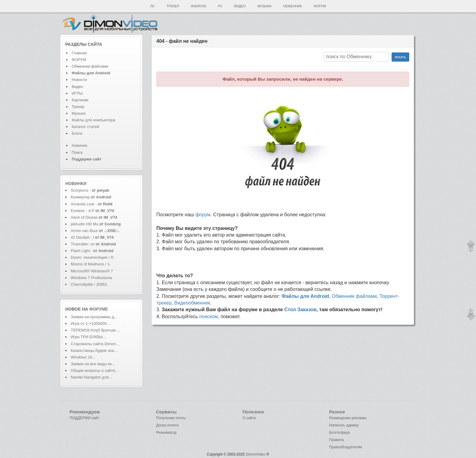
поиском (209, 317)
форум (203, 215)
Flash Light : (82, 251)
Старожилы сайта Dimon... (95, 344)
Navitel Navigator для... (91, 377)
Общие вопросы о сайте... (95, 370)
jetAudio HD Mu (85, 224)
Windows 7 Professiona (91, 278)
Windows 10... (83, 357)
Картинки (80, 100)
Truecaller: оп (83, 244)
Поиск (77, 152)
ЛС (153, 6)
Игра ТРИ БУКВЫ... (88, 337)
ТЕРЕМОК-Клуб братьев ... (95, 330)
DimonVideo (255, 454)
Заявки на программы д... (94, 317)
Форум (320, 6)
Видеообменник (192, 303)
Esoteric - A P (83, 211)
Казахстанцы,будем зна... (94, 350)
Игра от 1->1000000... (90, 323)
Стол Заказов (300, 310)
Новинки (79, 145)
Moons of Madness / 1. (91, 264)
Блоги (77, 133)
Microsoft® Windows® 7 (92, 271)
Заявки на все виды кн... (93, 364)
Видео (240, 6)
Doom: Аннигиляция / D (92, 257)
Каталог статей (85, 127)
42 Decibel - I (82, 237)
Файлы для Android (305, 296)
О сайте (249, 418)
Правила (337, 440)
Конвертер (80, 197)
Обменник (292, 6)
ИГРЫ (77, 93)
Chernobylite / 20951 (89, 284)
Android (199, 6)
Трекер (173, 6)
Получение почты (171, 418)
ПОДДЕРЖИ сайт (84, 418)
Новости (79, 80)
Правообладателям (345, 447)
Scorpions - (81, 190)
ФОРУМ (79, 60)
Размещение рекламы (348, 418)
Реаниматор (166, 433)
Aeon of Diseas (84, 217)
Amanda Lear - (84, 204)
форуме (99, 309)
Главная (79, 53)
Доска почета (167, 425)
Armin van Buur (84, 231)
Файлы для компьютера (93, 120)
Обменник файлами (90, 66)
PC (220, 6)
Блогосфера (339, 433)
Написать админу (344, 425)
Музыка (264, 6)
